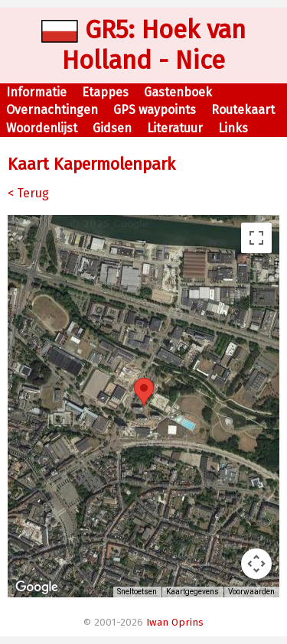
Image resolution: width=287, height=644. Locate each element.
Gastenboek (178, 92)
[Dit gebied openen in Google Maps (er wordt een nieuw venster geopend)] (37, 587)
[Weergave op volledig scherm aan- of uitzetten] (256, 238)
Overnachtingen (52, 110)
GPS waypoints (155, 110)
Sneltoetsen (137, 592)
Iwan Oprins (175, 623)
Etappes (105, 92)
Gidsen (112, 128)
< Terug (28, 193)
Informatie (36, 92)
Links (233, 128)
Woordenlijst (42, 128)
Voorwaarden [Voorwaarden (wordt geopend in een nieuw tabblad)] (251, 592)
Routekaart (243, 110)
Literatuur (175, 128)
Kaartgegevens (192, 592)
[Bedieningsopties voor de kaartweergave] (256, 564)
